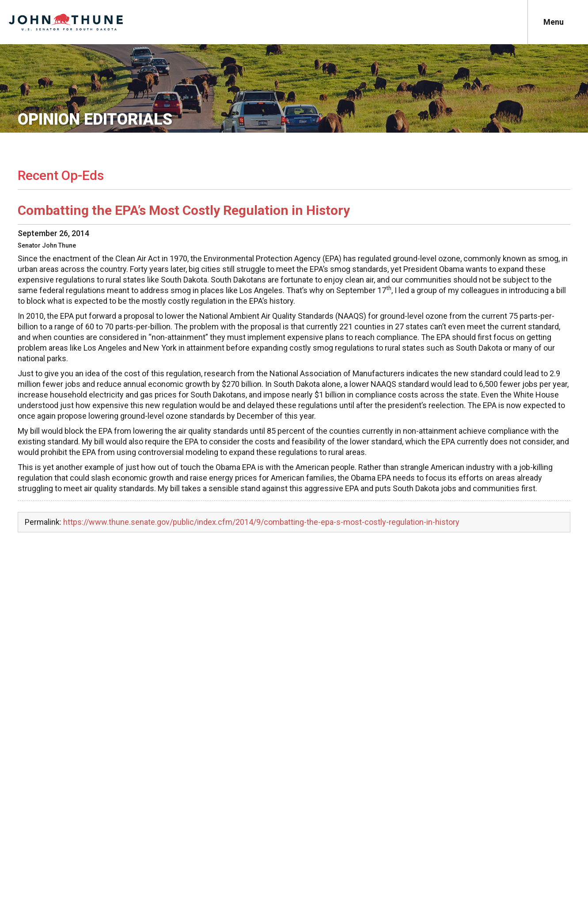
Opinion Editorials (95, 119)
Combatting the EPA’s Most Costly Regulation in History (184, 210)
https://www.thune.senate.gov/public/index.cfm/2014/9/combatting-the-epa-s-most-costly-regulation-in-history (261, 522)
